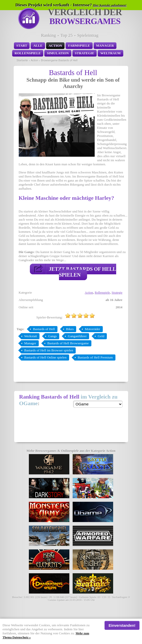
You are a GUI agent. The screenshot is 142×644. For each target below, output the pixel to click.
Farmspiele (79, 46)
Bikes (70, 329)
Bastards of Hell (44, 329)
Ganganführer (77, 336)
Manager (105, 46)
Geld (101, 336)
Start (22, 46)
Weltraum (110, 53)
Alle (38, 46)
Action (55, 46)
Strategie (85, 53)
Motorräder (93, 329)
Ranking (48, 35)
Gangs (52, 336)
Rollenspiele (28, 53)
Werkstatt (31, 336)
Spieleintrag (88, 35)
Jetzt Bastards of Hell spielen (83, 272)
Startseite (22, 60)
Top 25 (67, 35)
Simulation (58, 53)
